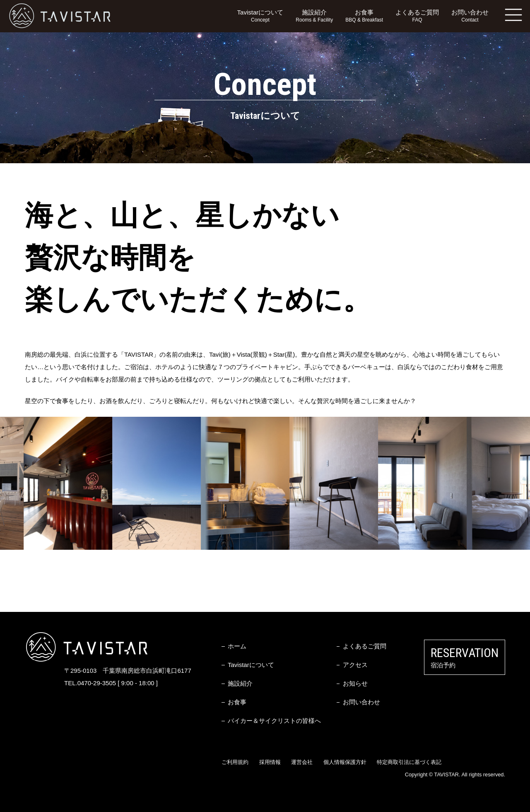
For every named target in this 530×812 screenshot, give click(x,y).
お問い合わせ (470, 17)
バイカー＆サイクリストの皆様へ (274, 721)
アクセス (355, 665)
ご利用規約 (235, 762)
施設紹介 (314, 17)
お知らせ (355, 683)
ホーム (237, 646)
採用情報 (270, 762)
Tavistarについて (260, 17)
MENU (513, 15)
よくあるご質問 (417, 17)
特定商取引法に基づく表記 (409, 762)
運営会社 (302, 762)
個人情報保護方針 (345, 762)
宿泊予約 (465, 657)
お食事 (364, 17)
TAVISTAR (60, 16)
